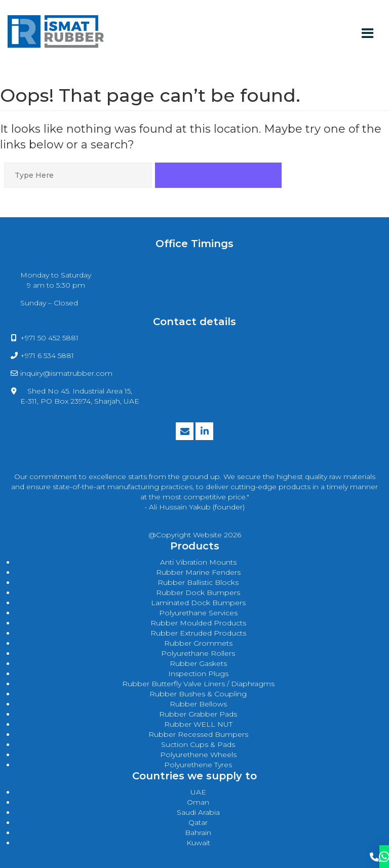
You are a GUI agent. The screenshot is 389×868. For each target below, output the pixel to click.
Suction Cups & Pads (198, 744)
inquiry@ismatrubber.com (66, 373)
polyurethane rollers (198, 653)
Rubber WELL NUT (198, 724)
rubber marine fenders (198, 572)
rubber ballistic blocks (198, 582)
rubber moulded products (198, 623)
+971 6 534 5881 (47, 356)
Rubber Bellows (198, 704)
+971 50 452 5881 (49, 338)
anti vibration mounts (198, 562)
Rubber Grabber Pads (198, 714)
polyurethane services (198, 613)
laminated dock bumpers (198, 603)
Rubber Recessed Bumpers (198, 734)
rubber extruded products (198, 633)
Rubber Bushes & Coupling (198, 694)
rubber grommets (198, 643)
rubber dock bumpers (198, 593)
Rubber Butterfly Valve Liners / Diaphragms (198, 684)
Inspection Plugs (198, 674)
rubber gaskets (198, 663)
